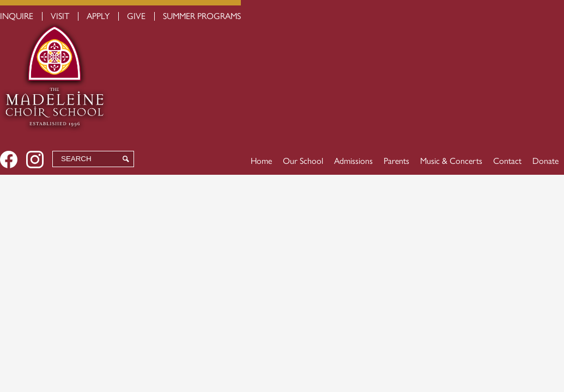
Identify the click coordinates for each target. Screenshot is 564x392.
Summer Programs (202, 16)
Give (136, 16)
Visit (60, 16)
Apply (98, 16)
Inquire (17, 16)
